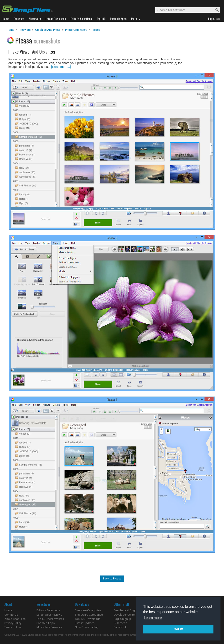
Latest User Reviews (49, 615)
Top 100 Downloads (88, 619)
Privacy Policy (13, 623)
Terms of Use (13, 627)
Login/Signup (122, 619)
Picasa (96, 30)
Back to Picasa (112, 578)
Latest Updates (85, 623)
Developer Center (125, 615)
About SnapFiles (15, 619)
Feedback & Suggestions (130, 610)
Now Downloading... (88, 627)
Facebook (120, 627)
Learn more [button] (153, 618)
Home (10, 30)
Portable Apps (46, 623)
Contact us (11, 615)
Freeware (25, 30)
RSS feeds (120, 623)
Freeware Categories (88, 610)
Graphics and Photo (48, 30)
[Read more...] (61, 67)
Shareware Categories (89, 615)
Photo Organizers (76, 30)
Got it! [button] (178, 629)
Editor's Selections (48, 610)
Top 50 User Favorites (50, 619)
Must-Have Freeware (49, 627)
